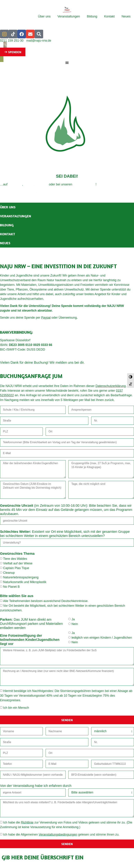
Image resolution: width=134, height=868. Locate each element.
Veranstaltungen (69, 16)
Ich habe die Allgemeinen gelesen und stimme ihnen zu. (61, 835)
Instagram (15, 184)
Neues (126, 16)
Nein (75, 624)
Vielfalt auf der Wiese (18, 564)
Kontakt (109, 16)
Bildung (92, 16)
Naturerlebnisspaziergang (21, 578)
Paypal (46, 318)
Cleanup (9, 573)
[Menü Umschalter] (67, 63)
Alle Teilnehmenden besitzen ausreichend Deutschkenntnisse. (46, 601)
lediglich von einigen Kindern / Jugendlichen (102, 638)
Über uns (44, 16)
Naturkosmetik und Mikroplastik (25, 582)
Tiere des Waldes (15, 559)
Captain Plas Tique (16, 568)
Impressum (8, 191)
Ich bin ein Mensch (16, 708)
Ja (73, 619)
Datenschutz (28, 191)
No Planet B (11, 587)
